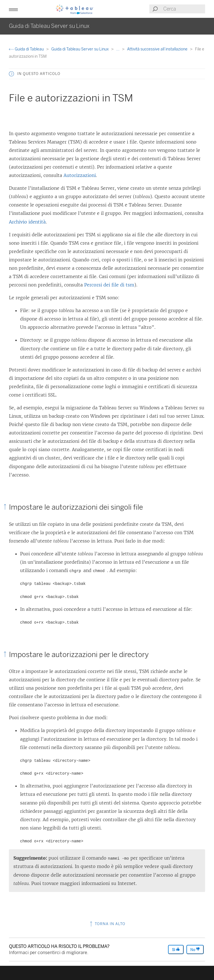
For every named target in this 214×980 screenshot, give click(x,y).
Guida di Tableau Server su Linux (80, 49)
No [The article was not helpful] (195, 949)
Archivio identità (27, 222)
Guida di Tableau (27, 49)
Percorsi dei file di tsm (109, 285)
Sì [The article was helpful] (176, 949)
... (118, 49)
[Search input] (184, 9)
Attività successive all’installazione (158, 49)
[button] (13, 9)
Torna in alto (107, 924)
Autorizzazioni (80, 175)
